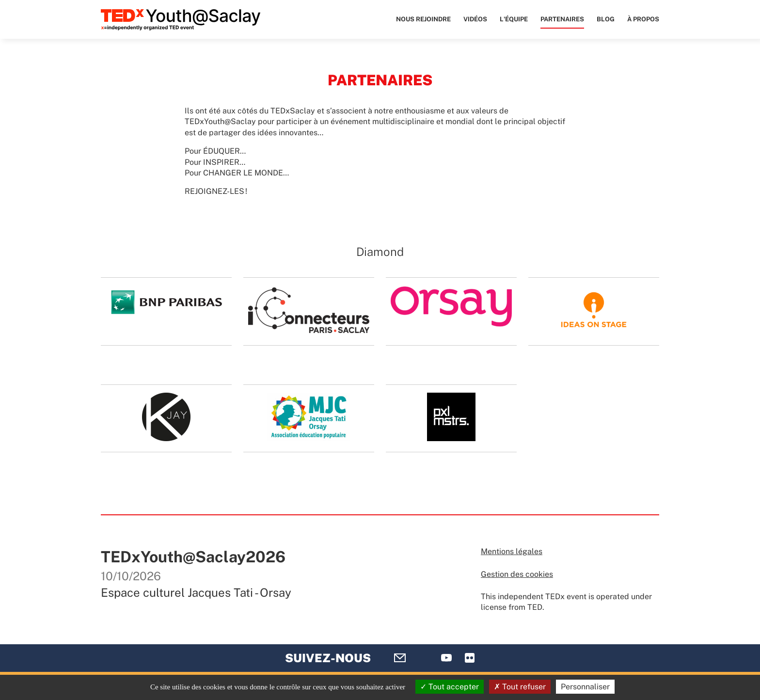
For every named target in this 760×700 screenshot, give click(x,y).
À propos (643, 19)
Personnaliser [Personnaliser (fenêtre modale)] (585, 687)
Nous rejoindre (423, 19)
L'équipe (514, 19)
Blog (606, 19)
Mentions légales (512, 551)
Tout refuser (520, 687)
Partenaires (562, 19)
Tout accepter (450, 687)
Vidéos (475, 19)
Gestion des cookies (517, 574)
